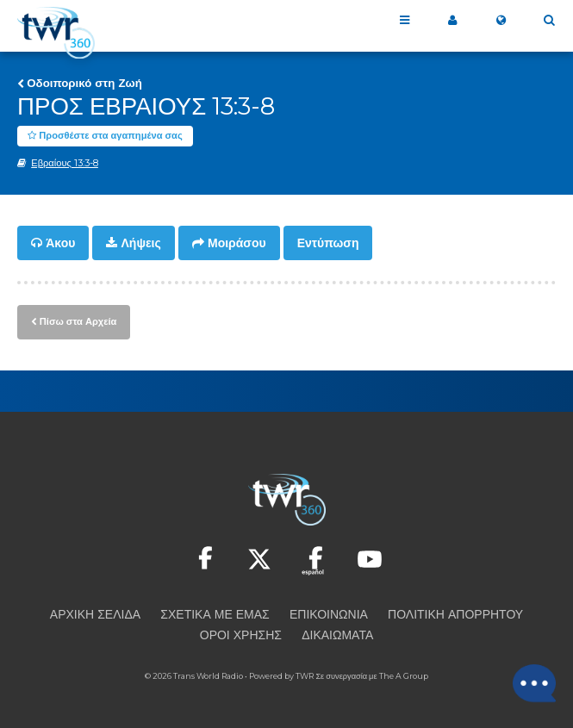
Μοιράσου (237, 243)
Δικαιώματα (337, 635)
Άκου (60, 243)
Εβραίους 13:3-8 (65, 163)
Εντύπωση (328, 243)
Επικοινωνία (329, 614)
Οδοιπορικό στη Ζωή (84, 83)
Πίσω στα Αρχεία (78, 321)
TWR (305, 676)
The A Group (404, 676)
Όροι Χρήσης (241, 635)
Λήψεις (141, 243)
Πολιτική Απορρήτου (455, 614)
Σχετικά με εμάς (215, 614)
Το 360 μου (452, 21)
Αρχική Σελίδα (95, 614)
